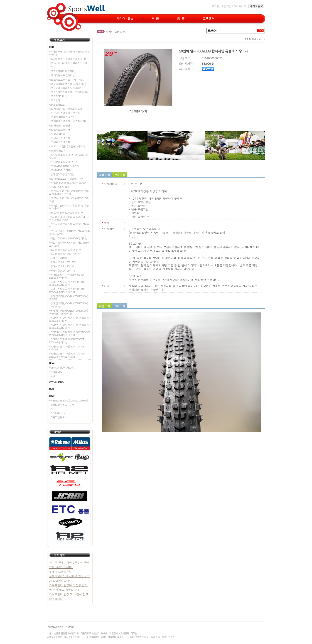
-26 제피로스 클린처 (60, 142)
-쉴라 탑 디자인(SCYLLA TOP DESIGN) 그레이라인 (69, 305)
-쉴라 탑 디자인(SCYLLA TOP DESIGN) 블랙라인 (69, 298)
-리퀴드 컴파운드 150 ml (62, 405)
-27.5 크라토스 (57, 105)
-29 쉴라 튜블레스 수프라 (62, 117)
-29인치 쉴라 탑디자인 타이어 (64, 254)
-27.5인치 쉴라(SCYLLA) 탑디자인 (66, 213)
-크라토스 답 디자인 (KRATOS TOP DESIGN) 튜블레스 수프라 (67, 355)
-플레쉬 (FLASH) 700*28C (62, 262)
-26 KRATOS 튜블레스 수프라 (64, 166)
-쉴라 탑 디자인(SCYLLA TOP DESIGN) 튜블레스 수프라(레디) (69, 312)
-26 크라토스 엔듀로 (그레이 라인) (67, 80)
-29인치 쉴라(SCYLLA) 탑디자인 (65, 250)
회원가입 (226, 6)
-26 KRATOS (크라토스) (61, 170)
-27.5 (52, 67)
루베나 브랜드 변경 (117, 32)
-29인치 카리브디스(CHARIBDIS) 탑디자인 (69, 225)
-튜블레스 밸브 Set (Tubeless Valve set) (69, 400)
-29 (51, 409)
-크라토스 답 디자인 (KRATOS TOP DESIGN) (67, 348)
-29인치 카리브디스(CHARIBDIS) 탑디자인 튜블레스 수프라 (69, 218)
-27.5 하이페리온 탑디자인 (63, 71)
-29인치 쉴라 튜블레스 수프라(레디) (68, 59)
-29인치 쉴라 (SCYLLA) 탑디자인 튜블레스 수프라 (69, 244)
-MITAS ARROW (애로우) (62, 368)
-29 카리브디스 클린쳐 (61, 125)
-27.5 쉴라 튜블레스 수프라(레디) (66, 88)
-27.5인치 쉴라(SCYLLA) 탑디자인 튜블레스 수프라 (69, 207)
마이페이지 (240, 6)
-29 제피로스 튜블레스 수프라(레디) (68, 121)
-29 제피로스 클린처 (60, 138)
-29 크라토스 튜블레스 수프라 (64, 113)
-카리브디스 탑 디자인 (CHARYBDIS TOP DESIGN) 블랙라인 (70, 319)
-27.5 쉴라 (55, 100)
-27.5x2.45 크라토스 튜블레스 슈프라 (68, 63)
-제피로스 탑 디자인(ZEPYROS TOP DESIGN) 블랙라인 (67, 276)
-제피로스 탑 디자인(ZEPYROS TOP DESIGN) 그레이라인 (67, 283)
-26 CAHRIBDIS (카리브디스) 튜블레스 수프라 (69, 156)
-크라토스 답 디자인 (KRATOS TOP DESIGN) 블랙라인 (67, 341)
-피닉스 (53, 376)
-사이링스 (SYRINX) (59, 187)
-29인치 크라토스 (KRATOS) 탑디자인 (68, 238)
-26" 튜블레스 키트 (59, 413)
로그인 (215, 6)
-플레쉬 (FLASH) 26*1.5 (61, 266)
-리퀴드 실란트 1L (58, 417)
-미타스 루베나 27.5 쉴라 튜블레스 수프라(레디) (69, 53)
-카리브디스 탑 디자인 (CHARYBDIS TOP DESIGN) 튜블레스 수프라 (70, 334)
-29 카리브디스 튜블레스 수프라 (66, 109)
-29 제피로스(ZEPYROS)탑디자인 (66, 179)
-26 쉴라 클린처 (57, 150)
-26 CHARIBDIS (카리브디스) (64, 162)
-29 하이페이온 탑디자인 (62, 75)
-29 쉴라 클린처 (57, 134)
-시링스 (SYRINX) (58, 258)
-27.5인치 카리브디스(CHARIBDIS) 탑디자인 (69, 200)
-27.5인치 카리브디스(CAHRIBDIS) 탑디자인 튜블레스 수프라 (69, 193)
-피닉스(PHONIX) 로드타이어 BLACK (68, 183)
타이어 (253, 39)
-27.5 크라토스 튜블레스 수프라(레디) (68, 92)
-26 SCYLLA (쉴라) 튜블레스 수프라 (67, 146)
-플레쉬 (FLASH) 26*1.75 (62, 271)
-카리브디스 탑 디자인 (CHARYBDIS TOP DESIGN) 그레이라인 (70, 326)
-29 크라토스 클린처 (60, 130)
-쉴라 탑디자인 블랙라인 (62, 174)
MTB (261, 39)
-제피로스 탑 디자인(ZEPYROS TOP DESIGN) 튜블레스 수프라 (67, 290)
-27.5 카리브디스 (58, 96)
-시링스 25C (56, 372)
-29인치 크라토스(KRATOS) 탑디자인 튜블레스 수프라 (69, 233)
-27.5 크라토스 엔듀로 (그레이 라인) (68, 84)
